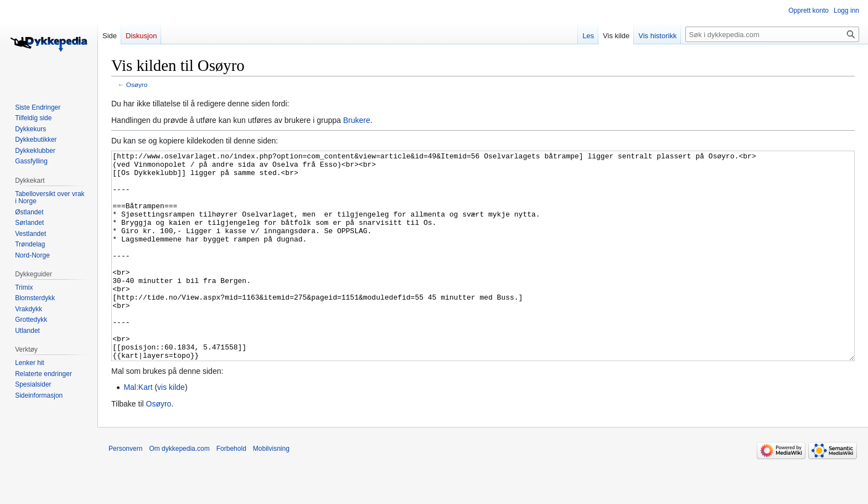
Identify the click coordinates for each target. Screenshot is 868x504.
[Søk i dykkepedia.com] (772, 34)
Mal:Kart (138, 429)
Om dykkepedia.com (179, 490)
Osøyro (137, 84)
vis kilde (171, 429)
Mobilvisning (271, 490)
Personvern (125, 490)
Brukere (357, 120)
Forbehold (231, 490)
